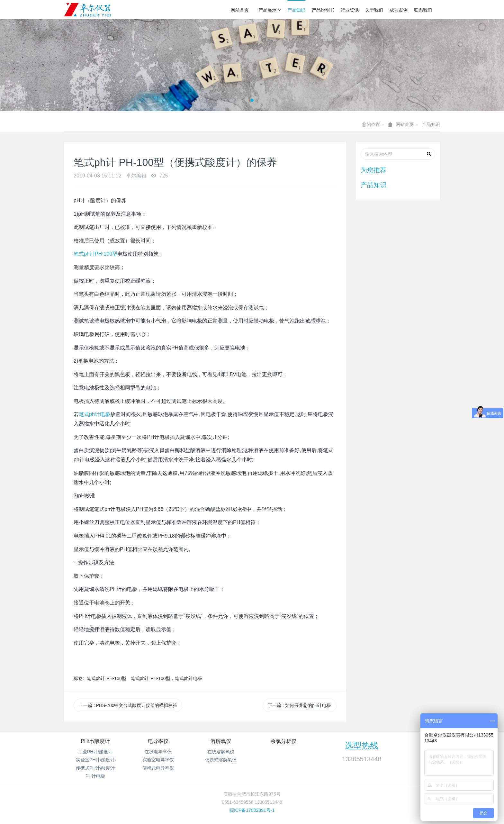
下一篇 (300, 705)
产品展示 (270, 10)
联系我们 (423, 10)
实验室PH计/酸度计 (95, 760)
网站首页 (240, 10)
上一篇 (128, 705)
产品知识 (296, 10)
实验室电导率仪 (158, 760)
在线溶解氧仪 (221, 752)
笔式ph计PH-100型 (95, 254)
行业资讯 (350, 10)
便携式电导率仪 (158, 768)
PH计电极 (95, 776)
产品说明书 (323, 10)
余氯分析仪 (283, 741)
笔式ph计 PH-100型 (107, 678)
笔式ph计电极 (94, 414)
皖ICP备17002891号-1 (252, 810)
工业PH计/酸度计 (95, 752)
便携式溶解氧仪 (221, 760)
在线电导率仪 (158, 752)
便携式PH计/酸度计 (95, 768)
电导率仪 (158, 741)
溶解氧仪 (221, 741)
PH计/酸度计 (95, 741)
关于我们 (374, 10)
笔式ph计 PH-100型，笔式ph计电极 (167, 678)
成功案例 (399, 10)
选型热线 (362, 746)
